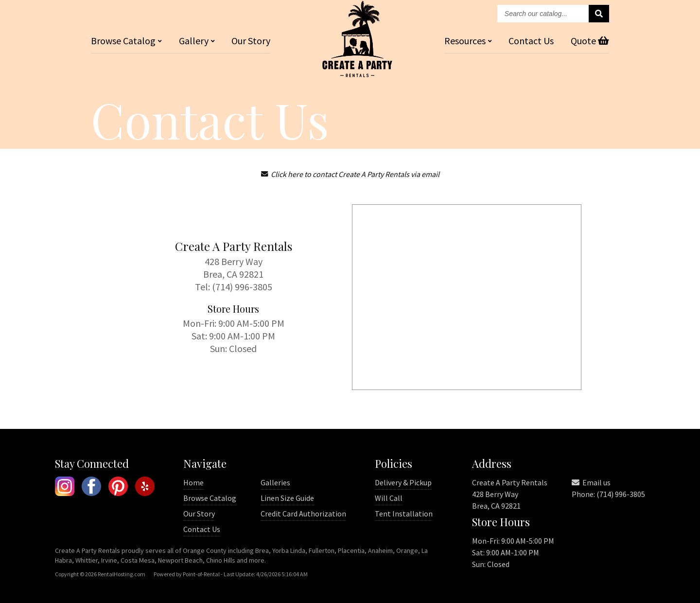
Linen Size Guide (287, 498)
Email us (591, 482)
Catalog (126, 41)
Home (193, 482)
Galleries (275, 482)
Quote (590, 41)
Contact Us (202, 529)
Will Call (389, 498)
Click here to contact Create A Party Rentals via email (350, 174)
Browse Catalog (210, 498)
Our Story (251, 41)
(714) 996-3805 (242, 287)
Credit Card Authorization (303, 514)
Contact (531, 41)
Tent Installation (404, 514)
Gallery (197, 41)
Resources (468, 41)
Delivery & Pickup (403, 482)
